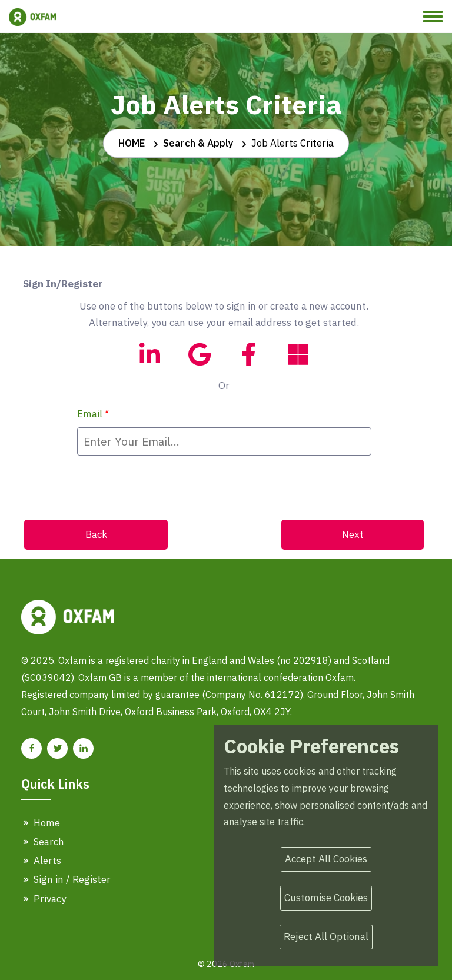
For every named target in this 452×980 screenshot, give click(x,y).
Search (43, 842)
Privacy (44, 899)
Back (96, 534)
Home (41, 823)
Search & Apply (198, 143)
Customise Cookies (326, 898)
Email (93, 414)
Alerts (41, 861)
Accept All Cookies (326, 859)
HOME (132, 143)
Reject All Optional (326, 936)
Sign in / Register (66, 879)
